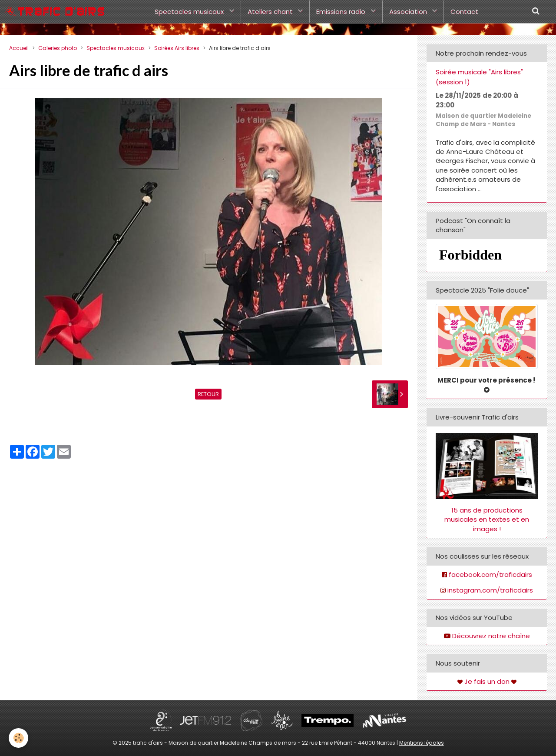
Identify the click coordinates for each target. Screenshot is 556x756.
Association (409, 12)
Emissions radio (342, 12)
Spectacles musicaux (190, 12)
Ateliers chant (271, 12)
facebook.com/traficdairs (490, 574)
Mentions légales (422, 743)
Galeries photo (58, 48)
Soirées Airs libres (177, 48)
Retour (208, 394)
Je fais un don (487, 681)
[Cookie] (18, 738)
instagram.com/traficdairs (490, 590)
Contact (464, 12)
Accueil (19, 48)
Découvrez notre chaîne (491, 636)
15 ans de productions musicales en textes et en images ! (487, 520)
